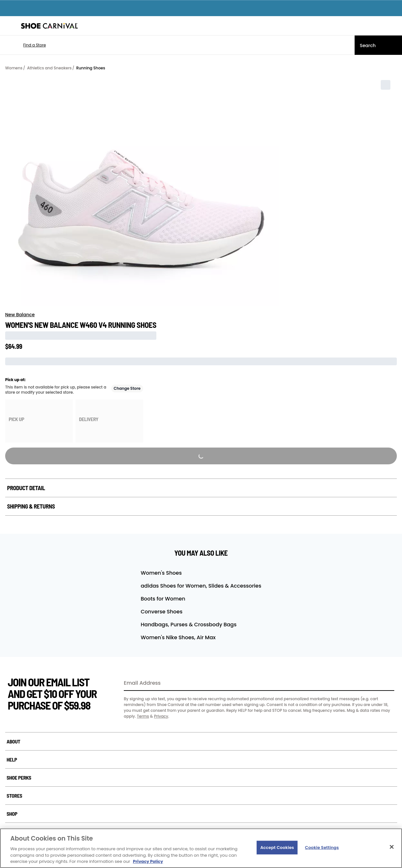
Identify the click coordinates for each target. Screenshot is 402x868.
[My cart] (394, 26)
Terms (143, 716)
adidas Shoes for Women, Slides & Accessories (201, 586)
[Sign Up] (387, 683)
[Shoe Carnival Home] (49, 26)
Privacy (161, 716)
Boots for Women (163, 599)
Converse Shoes (162, 612)
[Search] (378, 45)
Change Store (127, 388)
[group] (39, 421)
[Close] (392, 847)
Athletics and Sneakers (49, 68)
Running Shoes (91, 68)
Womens (14, 68)
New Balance (20, 315)
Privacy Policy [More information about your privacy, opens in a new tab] (148, 861)
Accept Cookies (277, 848)
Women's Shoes (161, 573)
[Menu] (10, 26)
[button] (25, 45)
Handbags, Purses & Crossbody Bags (189, 625)
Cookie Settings (322, 848)
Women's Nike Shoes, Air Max (178, 637)
